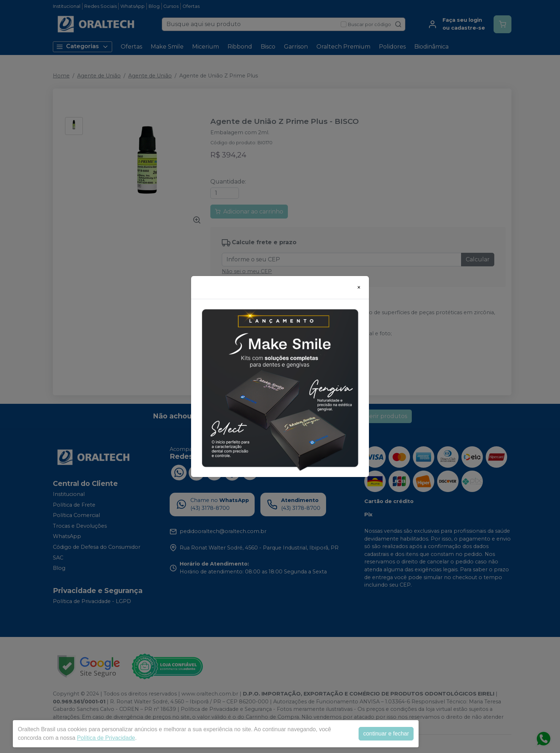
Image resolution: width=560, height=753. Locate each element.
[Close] (359, 287)
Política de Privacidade (106, 738)
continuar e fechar (386, 734)
